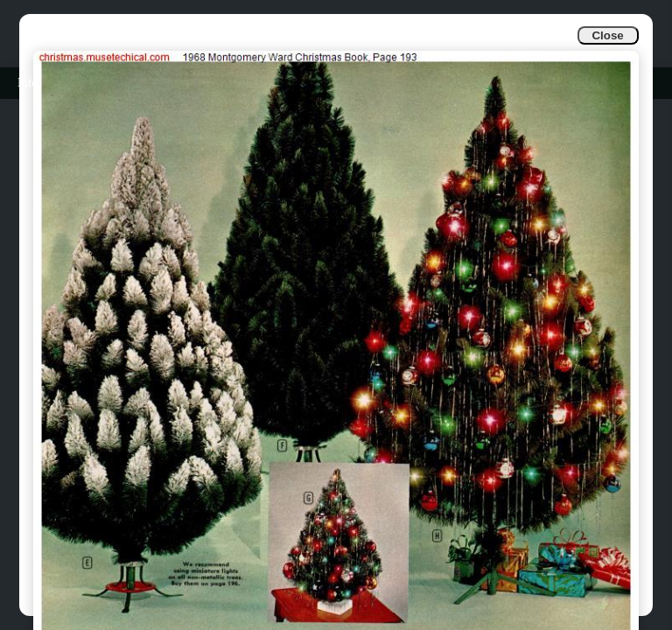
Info (28, 83)
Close (607, 35)
